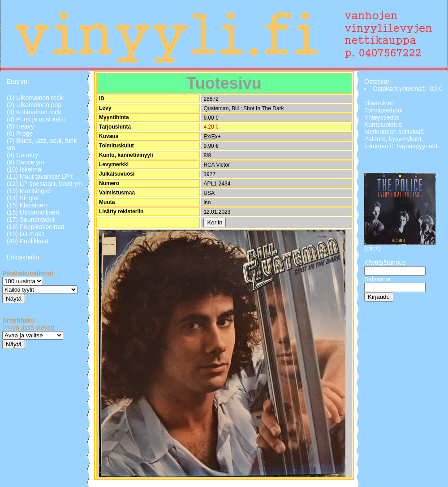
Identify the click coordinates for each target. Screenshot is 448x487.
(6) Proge (20, 134)
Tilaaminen (379, 103)
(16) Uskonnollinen (33, 212)
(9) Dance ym (26, 162)
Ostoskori (377, 82)
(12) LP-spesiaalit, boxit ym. (45, 184)
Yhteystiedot (381, 117)
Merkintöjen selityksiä (394, 132)
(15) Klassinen (27, 205)
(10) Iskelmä (24, 169)
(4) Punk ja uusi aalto (36, 119)
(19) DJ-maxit (26, 234)
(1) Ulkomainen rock (35, 98)
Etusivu (17, 82)
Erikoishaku (23, 257)
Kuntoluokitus (383, 125)
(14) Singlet (23, 198)
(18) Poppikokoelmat (35, 227)
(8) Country (22, 155)
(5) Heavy (20, 126)
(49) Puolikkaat (28, 241)
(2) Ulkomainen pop (34, 105)
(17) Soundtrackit (31, 220)
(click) (373, 248)
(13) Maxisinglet (29, 191)
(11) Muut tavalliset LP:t (40, 177)
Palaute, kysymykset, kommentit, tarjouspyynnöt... (403, 142)
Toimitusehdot (383, 110)
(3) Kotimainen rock (34, 112)
